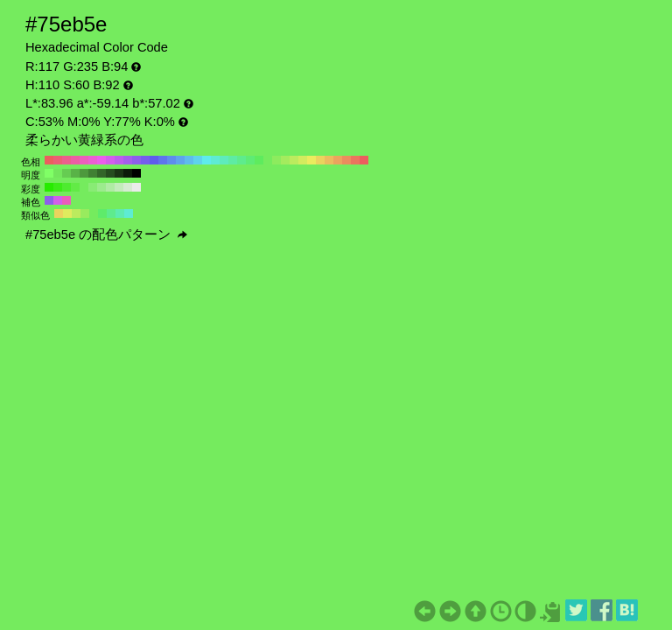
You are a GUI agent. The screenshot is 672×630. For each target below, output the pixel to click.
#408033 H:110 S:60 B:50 (93, 173)
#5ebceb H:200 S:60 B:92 (189, 160)
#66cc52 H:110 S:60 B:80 (66, 173)
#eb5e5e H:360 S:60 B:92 (49, 160)
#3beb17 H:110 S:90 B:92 (58, 187)
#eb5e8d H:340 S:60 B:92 (66, 160)
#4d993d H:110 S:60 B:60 (84, 173)
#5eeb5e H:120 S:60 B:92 (259, 160)
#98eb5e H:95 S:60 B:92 (85, 213)
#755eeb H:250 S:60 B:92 (145, 160)
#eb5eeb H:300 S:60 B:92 (101, 160)
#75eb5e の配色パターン (106, 234)
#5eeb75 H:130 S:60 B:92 (250, 160)
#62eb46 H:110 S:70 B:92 (75, 187)
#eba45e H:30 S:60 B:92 (338, 160)
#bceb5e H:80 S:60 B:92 (294, 160)
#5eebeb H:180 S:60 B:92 (206, 160)
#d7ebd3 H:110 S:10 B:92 (128, 187)
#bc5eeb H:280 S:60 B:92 (119, 160)
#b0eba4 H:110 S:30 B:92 (110, 187)
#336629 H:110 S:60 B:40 (101, 173)
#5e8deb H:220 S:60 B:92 (171, 160)
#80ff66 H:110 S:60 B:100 (49, 173)
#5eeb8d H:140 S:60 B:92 (241, 160)
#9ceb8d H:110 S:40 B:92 (101, 187)
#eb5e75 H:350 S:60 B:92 (58, 160)
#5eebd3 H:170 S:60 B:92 (215, 160)
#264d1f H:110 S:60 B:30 (110, 173)
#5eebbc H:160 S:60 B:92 (224, 160)
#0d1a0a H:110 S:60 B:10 (128, 173)
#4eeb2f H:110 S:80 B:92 (66, 187)
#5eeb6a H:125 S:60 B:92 (102, 213)
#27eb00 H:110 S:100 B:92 (49, 187)
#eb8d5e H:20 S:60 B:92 (346, 160)
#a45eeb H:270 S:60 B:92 (128, 160)
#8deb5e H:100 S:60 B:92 (276, 160)
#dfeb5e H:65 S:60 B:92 (67, 213)
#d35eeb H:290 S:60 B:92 (110, 160)
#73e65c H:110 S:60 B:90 (58, 173)
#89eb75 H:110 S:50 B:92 (93, 187)
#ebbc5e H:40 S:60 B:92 (329, 160)
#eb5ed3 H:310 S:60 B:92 (93, 160)
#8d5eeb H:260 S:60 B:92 (136, 160)
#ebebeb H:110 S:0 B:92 (136, 187)
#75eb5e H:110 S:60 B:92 (268, 160)
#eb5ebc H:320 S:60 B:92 (84, 160)
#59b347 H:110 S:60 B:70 (75, 173)
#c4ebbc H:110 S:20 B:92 (119, 187)
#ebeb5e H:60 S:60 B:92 (311, 160)
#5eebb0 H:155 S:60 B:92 (120, 213)
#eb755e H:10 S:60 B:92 (355, 160)
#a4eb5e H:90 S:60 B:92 (285, 160)
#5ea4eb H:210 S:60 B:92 (180, 160)
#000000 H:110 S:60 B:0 (136, 173)
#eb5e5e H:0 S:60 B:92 (364, 160)
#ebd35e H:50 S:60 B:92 (320, 160)
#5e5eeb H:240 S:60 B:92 (154, 160)
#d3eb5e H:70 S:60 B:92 (303, 160)
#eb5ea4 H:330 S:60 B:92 (75, 160)
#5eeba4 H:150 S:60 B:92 (233, 160)
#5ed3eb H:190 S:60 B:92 (198, 160)
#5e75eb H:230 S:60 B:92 (163, 160)
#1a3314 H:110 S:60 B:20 (119, 173)
